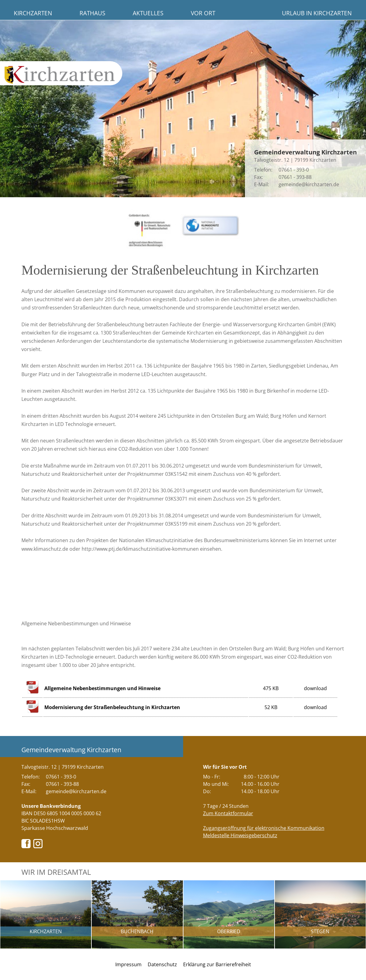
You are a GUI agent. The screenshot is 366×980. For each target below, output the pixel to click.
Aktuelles (148, 13)
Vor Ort (203, 13)
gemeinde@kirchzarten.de (309, 184)
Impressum (128, 964)
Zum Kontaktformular (228, 813)
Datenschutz (162, 964)
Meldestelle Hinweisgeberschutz (240, 835)
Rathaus (92, 13)
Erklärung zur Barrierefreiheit (217, 964)
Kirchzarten (33, 13)
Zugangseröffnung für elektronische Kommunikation (264, 828)
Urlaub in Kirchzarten (317, 13)
